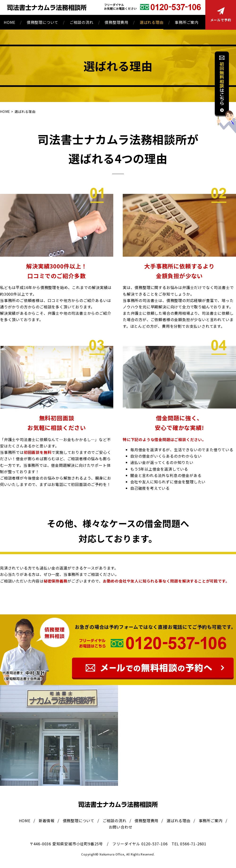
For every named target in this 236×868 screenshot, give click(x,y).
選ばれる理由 (152, 22)
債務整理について (42, 22)
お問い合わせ (121, 827)
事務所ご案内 (187, 22)
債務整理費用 (116, 22)
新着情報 (47, 821)
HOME (10, 22)
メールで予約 (221, 15)
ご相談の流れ (82, 22)
